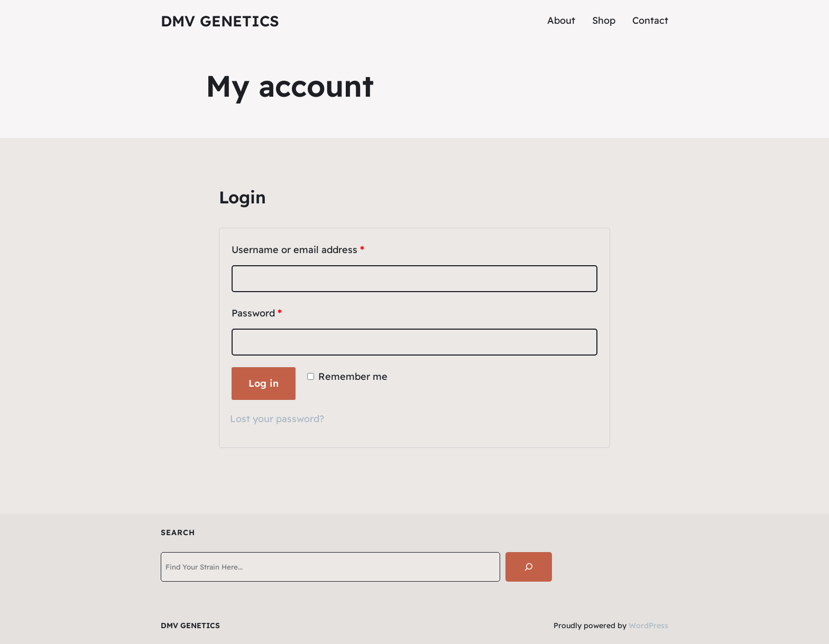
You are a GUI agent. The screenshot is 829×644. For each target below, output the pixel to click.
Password (257, 313)
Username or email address (298, 250)
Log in (264, 383)
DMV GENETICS (220, 21)
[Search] (529, 567)
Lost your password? (277, 419)
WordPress (648, 626)
